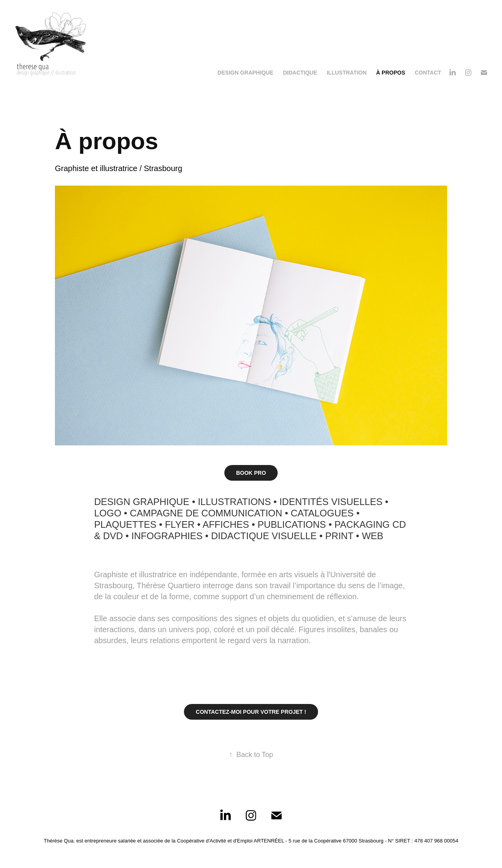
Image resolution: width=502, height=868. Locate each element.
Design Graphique (246, 73)
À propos (391, 73)
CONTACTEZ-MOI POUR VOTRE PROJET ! (251, 712)
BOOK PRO (251, 473)
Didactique (300, 73)
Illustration (347, 73)
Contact (428, 73)
